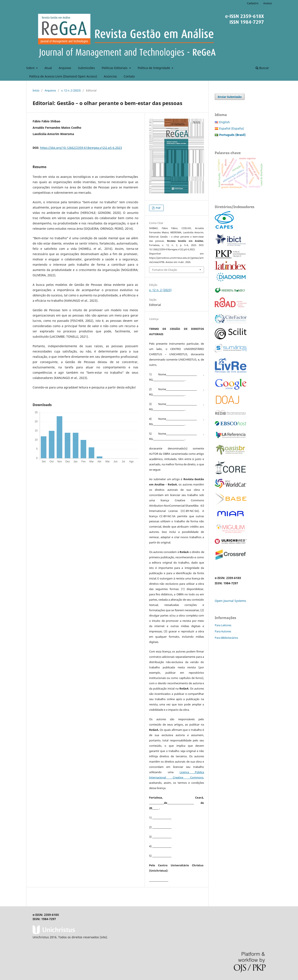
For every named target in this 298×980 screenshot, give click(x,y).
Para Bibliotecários (226, 638)
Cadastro (253, 3)
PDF (158, 208)
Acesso (268, 3)
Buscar (262, 68)
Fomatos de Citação (165, 270)
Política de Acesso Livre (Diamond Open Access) (63, 76)
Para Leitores (223, 625)
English (225, 122)
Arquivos (65, 68)
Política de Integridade (154, 68)
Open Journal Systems (230, 601)
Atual (48, 68)
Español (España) (231, 128)
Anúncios (110, 76)
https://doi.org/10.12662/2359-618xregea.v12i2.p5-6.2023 (81, 148)
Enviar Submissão (230, 97)
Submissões (86, 68)
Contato (129, 76)
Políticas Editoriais (115, 68)
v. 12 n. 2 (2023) (71, 90)
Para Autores (223, 631)
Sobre (31, 68)
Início (36, 90)
